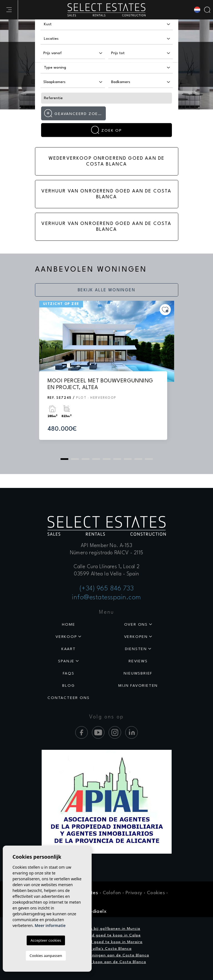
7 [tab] (128, 459)
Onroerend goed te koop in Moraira (107, 942)
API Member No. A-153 (107, 546)
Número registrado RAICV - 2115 (107, 553)
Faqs (69, 673)
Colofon (112, 893)
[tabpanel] (107, 376)
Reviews (138, 661)
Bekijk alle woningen (107, 290)
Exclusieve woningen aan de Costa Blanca (107, 955)
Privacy (134, 893)
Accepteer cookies (46, 940)
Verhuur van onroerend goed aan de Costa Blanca (106, 194)
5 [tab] (107, 459)
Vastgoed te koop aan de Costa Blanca (107, 962)
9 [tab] (149, 459)
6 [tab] (117, 459)
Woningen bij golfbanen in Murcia (107, 929)
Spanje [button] (66, 661)
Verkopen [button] (136, 637)
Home (68, 625)
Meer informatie (50, 925)
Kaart (69, 649)
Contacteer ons (68, 698)
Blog (68, 686)
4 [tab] (96, 459)
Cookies (156, 893)
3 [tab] (86, 459)
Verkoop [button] (66, 637)
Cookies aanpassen (46, 956)
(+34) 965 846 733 (107, 589)
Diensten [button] (136, 649)
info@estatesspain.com (107, 598)
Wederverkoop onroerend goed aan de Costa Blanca (107, 161)
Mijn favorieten (138, 686)
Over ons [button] (136, 625)
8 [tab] (138, 459)
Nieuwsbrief (138, 673)
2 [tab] (75, 459)
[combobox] (107, 24)
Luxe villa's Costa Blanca (107, 949)
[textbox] (65, 24)
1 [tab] (64, 459)
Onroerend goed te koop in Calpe (107, 935)
